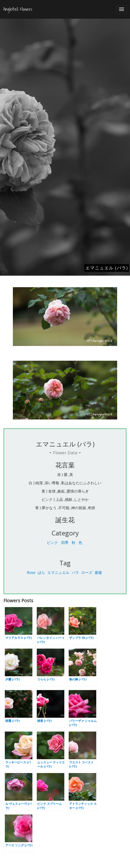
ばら (41, 573)
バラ (75, 573)
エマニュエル (58, 573)
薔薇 (98, 573)
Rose (31, 573)
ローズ (87, 573)
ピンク (52, 543)
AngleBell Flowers (18, 9)
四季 (65, 543)
